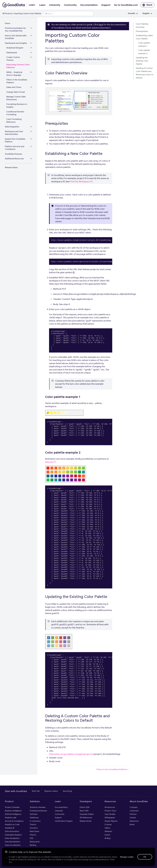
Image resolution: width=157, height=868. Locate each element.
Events (107, 835)
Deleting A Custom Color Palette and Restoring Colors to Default (145, 73)
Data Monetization (13, 842)
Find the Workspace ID (81, 181)
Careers (133, 818)
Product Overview (12, 807)
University (55, 5)
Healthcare (34, 818)
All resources (110, 807)
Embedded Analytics (13, 835)
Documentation (89, 5)
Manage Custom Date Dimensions (16, 98)
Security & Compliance (14, 821)
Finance (33, 824)
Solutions (35, 801)
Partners (133, 814)
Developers (86, 801)
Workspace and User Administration (14, 133)
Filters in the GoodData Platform (17, 81)
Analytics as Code (12, 824)
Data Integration (12, 127)
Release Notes (11, 167)
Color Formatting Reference (14, 121)
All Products (7, 13)
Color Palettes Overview (142, 25)
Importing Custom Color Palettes (18, 66)
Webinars (108, 831)
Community (70, 5)
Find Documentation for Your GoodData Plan (15, 29)
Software (34, 814)
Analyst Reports (111, 821)
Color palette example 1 (144, 44)
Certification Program (64, 821)
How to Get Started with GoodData (16, 37)
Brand (132, 824)
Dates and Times (14, 87)
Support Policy (95, 860)
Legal (83, 860)
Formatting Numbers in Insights (17, 106)
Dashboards (12, 53)
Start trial (36, 791)
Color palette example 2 (144, 52)
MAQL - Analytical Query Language (14, 74)
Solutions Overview (38, 807)
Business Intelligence (13, 811)
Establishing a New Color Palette (144, 37)
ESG (32, 838)
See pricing (67, 791)
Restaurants (35, 842)
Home (8, 23)
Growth (133, 13)
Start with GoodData (16, 791)
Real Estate (34, 831)
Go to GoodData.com (126, 5)
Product (9, 801)
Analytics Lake (11, 818)
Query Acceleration (13, 845)
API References (86, 818)
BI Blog (108, 838)
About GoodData (139, 801)
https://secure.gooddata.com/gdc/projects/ (71, 754)
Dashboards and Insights (16, 43)
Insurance (34, 828)
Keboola (50, 462)
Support (106, 5)
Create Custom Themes (13, 59)
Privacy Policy (71, 860)
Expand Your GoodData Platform (15, 140)
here (101, 25)
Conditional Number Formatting (15, 113)
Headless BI (10, 828)
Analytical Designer (15, 48)
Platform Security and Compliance (15, 148)
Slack (147, 5)
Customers (134, 811)
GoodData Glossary (13, 154)
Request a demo (51, 791)
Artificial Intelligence (13, 814)
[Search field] (67, 14)
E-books (108, 824)
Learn (42, 5)
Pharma (33, 835)
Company (134, 807)
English (147, 13)
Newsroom (134, 821)
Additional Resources (14, 159)
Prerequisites (142, 31)
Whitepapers (110, 818)
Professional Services (38, 811)
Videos (107, 828)
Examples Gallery (87, 814)
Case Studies (110, 814)
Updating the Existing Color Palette (142, 61)
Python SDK (85, 807)
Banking (33, 845)
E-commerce (35, 821)
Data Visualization (12, 838)
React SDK (84, 811)
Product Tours (110, 811)
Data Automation (12, 831)
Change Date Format (16, 92)
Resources (110, 801)
